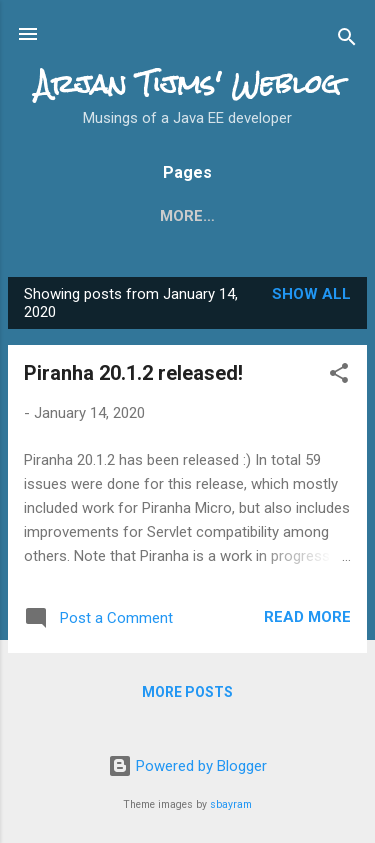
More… (296, 216)
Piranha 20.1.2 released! (133, 373)
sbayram (231, 804)
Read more (307, 617)
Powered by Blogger (187, 766)
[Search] (347, 40)
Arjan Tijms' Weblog (188, 84)
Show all (311, 294)
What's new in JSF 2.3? (142, 216)
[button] (339, 376)
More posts (187, 692)
